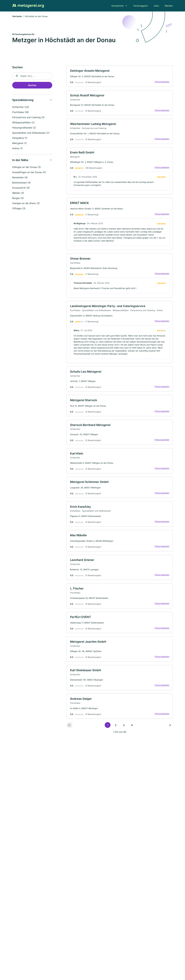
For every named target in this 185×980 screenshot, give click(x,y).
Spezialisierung (23, 100)
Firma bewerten (162, 82)
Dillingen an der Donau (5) (27, 167)
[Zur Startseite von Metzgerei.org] (28, 6)
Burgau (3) (18, 198)
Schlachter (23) (21, 107)
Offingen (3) (19, 209)
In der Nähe (20, 160)
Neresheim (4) (20, 178)
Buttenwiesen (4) (21, 183)
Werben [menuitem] (169, 6)
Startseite (17, 16)
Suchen (32, 85)
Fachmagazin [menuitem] (141, 6)
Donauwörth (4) (21, 188)
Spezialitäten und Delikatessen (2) (31, 133)
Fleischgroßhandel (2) (24, 128)
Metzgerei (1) (19, 143)
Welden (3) (18, 193)
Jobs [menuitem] (156, 6)
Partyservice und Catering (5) (28, 117)
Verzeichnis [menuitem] (117, 6)
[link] (120, 76)
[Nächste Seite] (170, 727)
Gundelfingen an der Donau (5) (29, 172)
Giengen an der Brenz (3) (26, 203)
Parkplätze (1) (20, 138)
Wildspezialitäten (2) (23, 123)
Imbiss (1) (17, 148)
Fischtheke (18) (20, 112)
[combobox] (32, 76)
